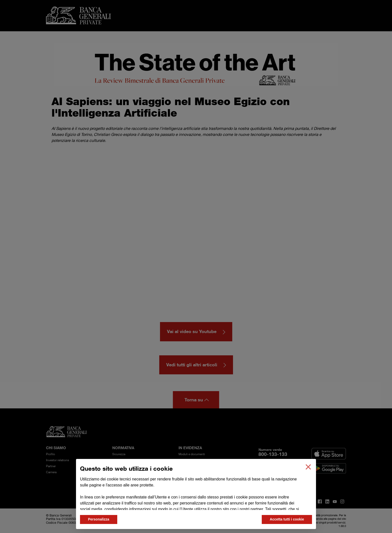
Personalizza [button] (99, 519)
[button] (308, 467)
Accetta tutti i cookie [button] (287, 519)
